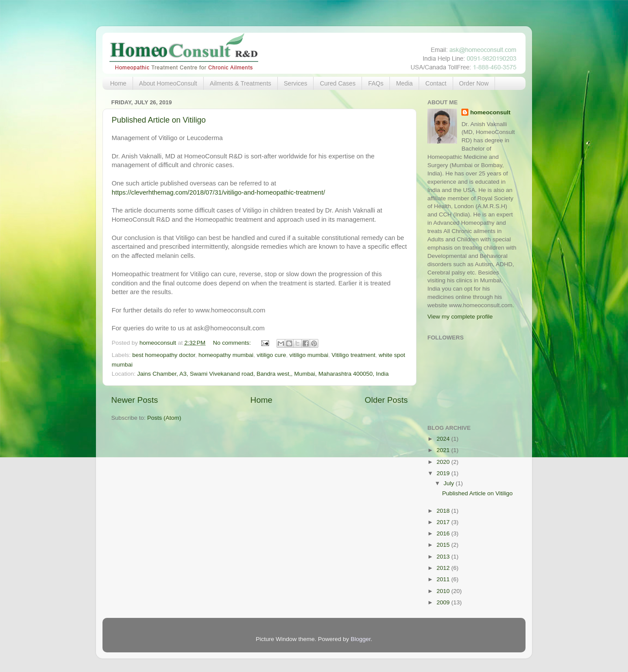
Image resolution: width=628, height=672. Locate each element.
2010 (444, 591)
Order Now (474, 83)
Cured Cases (338, 83)
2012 (444, 568)
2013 (444, 557)
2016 (444, 533)
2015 (444, 545)
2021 (444, 450)
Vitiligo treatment (353, 355)
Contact (436, 83)
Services (296, 83)
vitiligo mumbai (309, 355)
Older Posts (386, 400)
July (450, 483)
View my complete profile (460, 317)
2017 (444, 522)
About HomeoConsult (168, 83)
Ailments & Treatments (241, 83)
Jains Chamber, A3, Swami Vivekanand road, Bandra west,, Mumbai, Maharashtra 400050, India (263, 374)
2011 (444, 579)
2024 (444, 439)
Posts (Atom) (164, 418)
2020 (444, 462)
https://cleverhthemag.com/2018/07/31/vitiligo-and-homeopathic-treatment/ (218, 192)
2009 (444, 602)
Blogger (361, 639)
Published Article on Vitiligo (159, 120)
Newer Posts (135, 400)
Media (404, 83)
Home (118, 83)
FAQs (376, 83)
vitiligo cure (272, 355)
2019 (444, 473)
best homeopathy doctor (164, 355)
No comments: (233, 343)
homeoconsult (490, 112)
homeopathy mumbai (226, 355)
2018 (444, 511)
